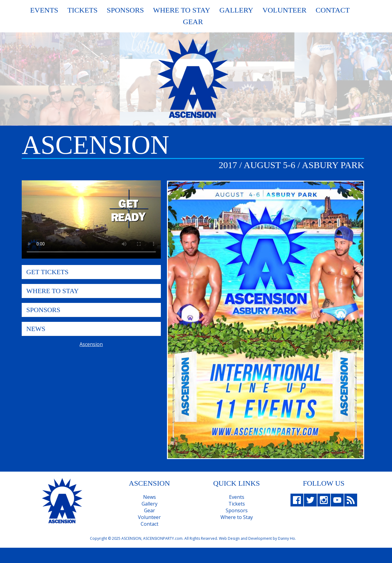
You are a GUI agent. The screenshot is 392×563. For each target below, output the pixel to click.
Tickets (82, 10)
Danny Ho (287, 538)
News (36, 329)
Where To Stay (182, 10)
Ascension (91, 344)
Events (44, 10)
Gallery (236, 10)
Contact (333, 10)
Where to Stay (237, 517)
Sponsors (125, 10)
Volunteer (284, 10)
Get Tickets (47, 272)
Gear (193, 22)
